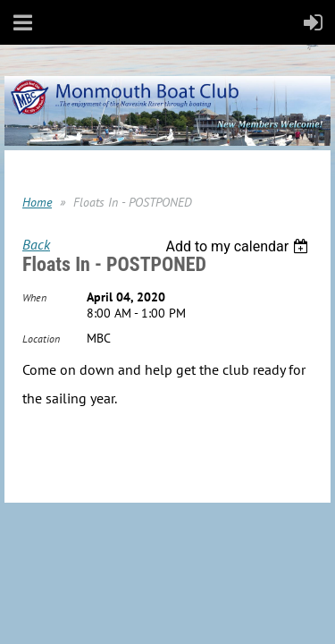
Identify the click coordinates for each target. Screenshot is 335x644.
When (34, 297)
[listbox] (239, 246)
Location (41, 339)
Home (37, 202)
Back (36, 244)
